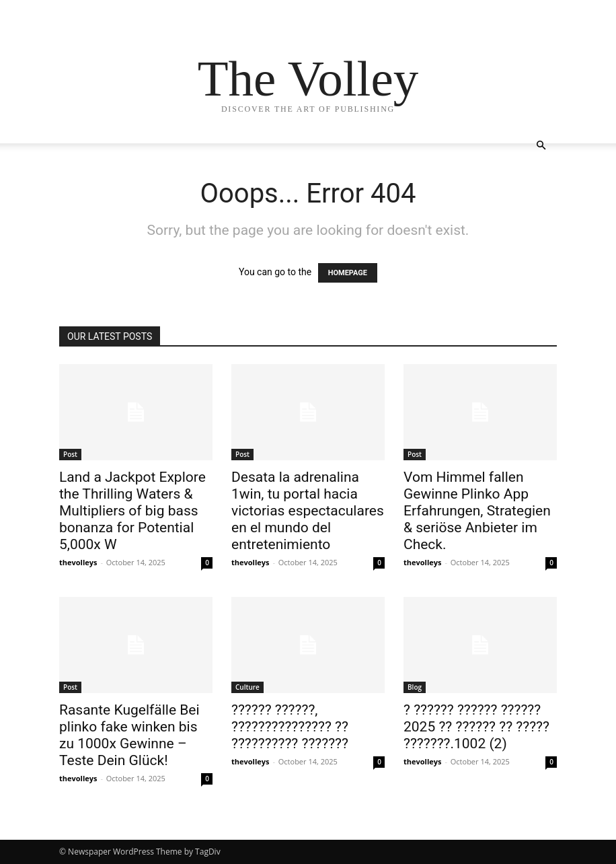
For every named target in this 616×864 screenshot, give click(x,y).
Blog (415, 687)
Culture (247, 687)
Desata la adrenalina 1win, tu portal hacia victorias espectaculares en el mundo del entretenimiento (308, 511)
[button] (541, 146)
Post (70, 454)
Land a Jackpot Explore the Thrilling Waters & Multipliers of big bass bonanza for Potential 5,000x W (132, 511)
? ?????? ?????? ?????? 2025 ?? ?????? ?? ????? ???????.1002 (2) (476, 727)
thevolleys (78, 562)
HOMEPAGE (348, 273)
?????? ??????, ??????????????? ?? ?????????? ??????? (290, 727)
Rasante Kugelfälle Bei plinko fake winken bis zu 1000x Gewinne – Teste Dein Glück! (129, 735)
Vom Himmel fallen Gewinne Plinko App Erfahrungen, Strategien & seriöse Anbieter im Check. (477, 511)
